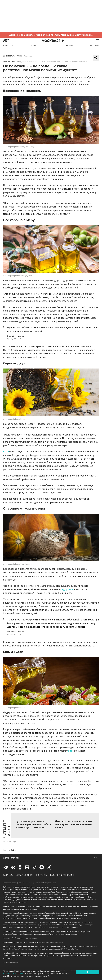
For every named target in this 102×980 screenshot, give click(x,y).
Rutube (27, 867)
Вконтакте (13, 867)
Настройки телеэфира (12, 883)
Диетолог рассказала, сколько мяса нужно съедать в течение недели (73, 824)
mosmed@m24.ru (53, 927)
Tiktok (34, 867)
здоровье (67, 589)
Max (42, 867)
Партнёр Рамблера (11, 962)
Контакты (42, 875)
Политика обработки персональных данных (20, 938)
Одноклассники (20, 867)
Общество (28, 56)
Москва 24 (51, 41)
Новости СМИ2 (9, 850)
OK (88, 972)
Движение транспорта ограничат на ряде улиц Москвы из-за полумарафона (51, 35)
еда (14, 842)
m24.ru (10, 887)
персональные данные (13, 974)
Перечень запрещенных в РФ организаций (39, 883)
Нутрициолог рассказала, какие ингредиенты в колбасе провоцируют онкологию (33, 824)
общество (7, 842)
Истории (15, 62)
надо (71, 751)
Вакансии (8, 875)
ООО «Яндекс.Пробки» (70, 949)
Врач (6, 452)
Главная (7, 62)
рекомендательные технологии (51, 942)
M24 (17, 858)
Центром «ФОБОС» (42, 946)
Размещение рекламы (62, 875)
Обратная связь (25, 875)
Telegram (6, 867)
